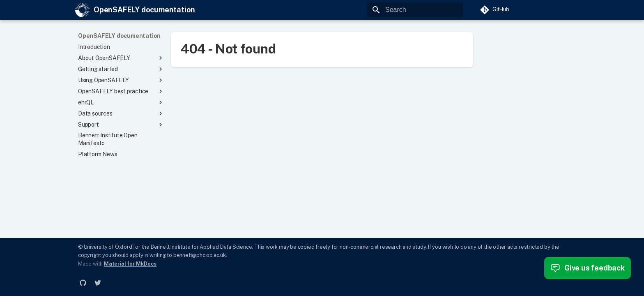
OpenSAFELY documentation (119, 36)
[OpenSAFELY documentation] (82, 10)
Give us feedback (588, 268)
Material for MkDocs (130, 264)
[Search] (415, 10)
